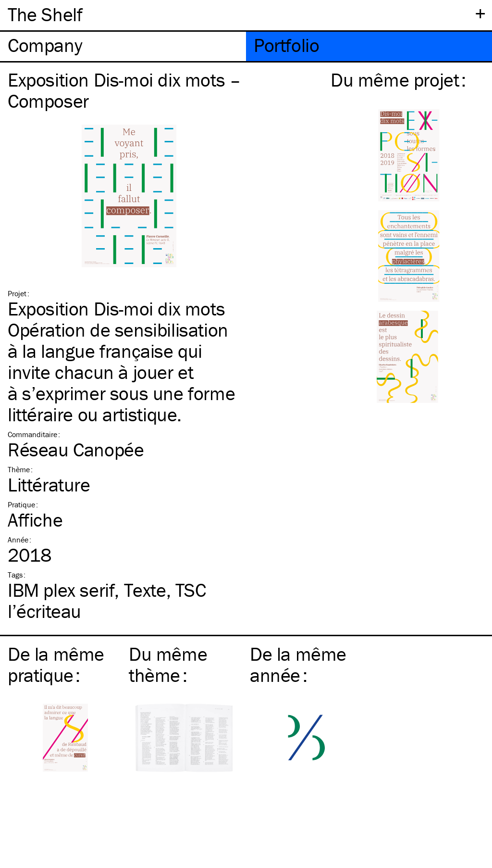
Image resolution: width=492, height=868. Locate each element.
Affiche (35, 520)
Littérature (49, 484)
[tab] (123, 46)
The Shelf (45, 14)
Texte (145, 590)
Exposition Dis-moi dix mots (116, 308)
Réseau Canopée (76, 449)
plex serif (61, 590)
